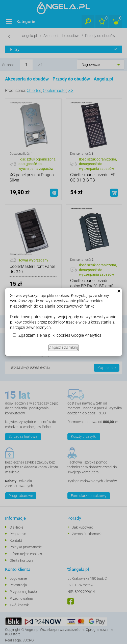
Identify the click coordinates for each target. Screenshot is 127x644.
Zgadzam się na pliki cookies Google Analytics (60, 335)
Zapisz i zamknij (64, 347)
